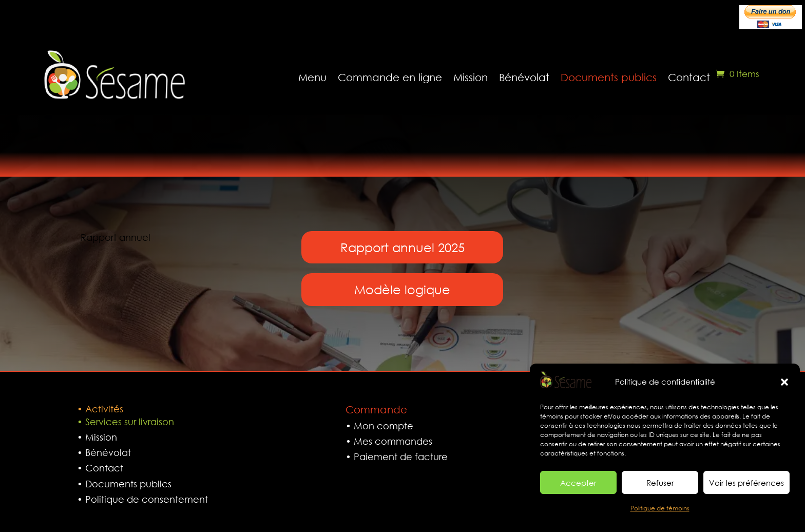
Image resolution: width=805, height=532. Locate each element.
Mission (471, 77)
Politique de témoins (660, 508)
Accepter (578, 483)
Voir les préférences (746, 483)
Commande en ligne (390, 77)
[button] (784, 382)
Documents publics (609, 77)
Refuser (660, 483)
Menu (312, 77)
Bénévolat (524, 77)
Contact (689, 77)
